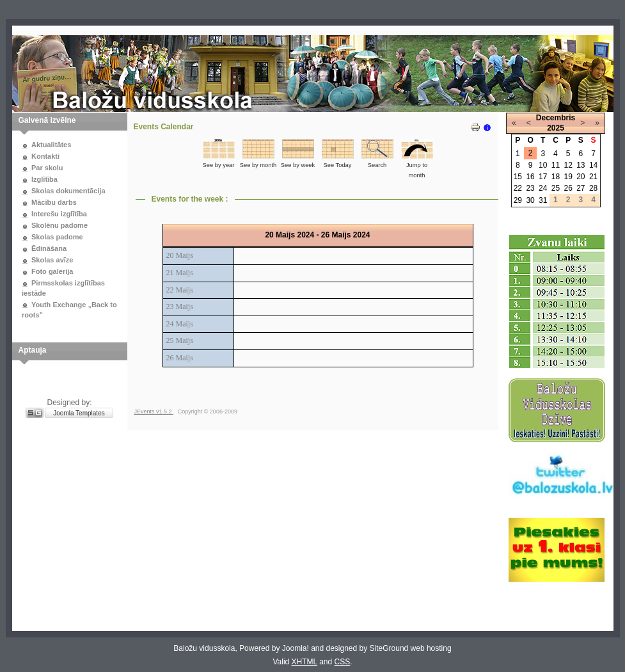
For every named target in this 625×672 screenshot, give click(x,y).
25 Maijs (180, 340)
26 (568, 188)
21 (593, 177)
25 (556, 188)
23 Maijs (180, 307)
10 (543, 165)
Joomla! (296, 648)
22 (518, 188)
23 (530, 188)
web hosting (431, 648)
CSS (343, 662)
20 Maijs (180, 255)
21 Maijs (180, 273)
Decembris (556, 118)
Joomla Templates (79, 413)
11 (556, 165)
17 (543, 177)
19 (568, 177)
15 (518, 177)
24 (543, 188)
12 (568, 165)
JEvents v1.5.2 (154, 412)
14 (593, 165)
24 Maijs (180, 324)
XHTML (305, 662)
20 (581, 177)
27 (581, 188)
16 (530, 177)
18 (556, 177)
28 (593, 188)
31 (543, 200)
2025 (556, 128)
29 (518, 200)
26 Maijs (180, 358)
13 (581, 165)
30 (530, 200)
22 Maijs (180, 290)
